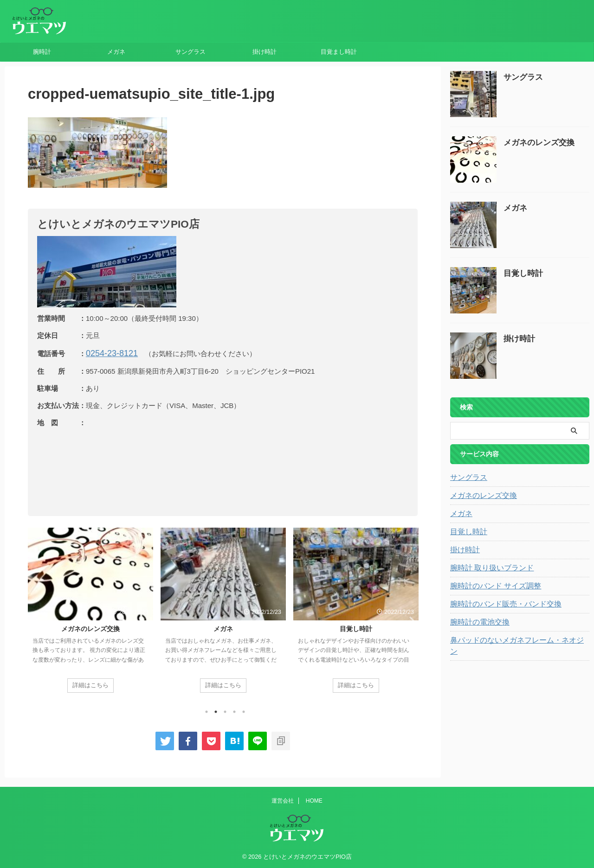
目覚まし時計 (339, 52)
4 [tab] (234, 710)
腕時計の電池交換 (476, 622)
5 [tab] (244, 710)
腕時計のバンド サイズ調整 (490, 586)
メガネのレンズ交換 (90, 627)
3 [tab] (225, 710)
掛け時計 (265, 52)
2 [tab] (216, 710)
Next (409, 619)
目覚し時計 (356, 627)
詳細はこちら (90, 683)
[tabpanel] (90, 613)
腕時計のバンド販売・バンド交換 (499, 604)
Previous (36, 619)
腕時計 (42, 52)
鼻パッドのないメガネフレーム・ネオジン (512, 640)
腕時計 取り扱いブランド (487, 568)
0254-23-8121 (107, 353)
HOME (314, 799)
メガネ (116, 52)
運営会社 (283, 799)
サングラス (190, 52)
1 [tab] (207, 710)
